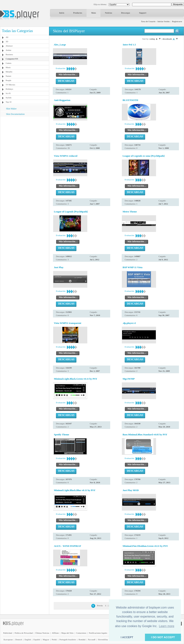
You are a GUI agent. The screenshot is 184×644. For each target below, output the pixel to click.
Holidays (9, 89)
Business (9, 54)
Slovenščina (103, 639)
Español (37, 639)
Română (82, 639)
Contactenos (81, 633)
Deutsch (19, 639)
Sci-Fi (8, 93)
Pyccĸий (92, 639)
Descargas (126, 13)
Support (143, 13)
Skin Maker (11, 109)
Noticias (109, 13)
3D (7, 41)
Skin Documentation (15, 114)
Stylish (9, 98)
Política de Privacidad (24, 633)
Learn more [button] (167, 626)
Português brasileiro (68, 639)
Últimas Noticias (42, 633)
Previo (100, 606)
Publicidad (8, 633)
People (8, 80)
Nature (8, 76)
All (7, 37)
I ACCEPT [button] (127, 637)
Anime (8, 50)
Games (9, 63)
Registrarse (177, 21)
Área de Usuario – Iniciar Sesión (155, 21)
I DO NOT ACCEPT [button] (163, 637)
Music (8, 67)
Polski (54, 639)
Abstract (9, 46)
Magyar (46, 639)
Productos (78, 13)
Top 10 (9, 102)
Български (8, 639)
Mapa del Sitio (67, 633)
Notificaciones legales (98, 633)
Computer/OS (12, 59)
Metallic (9, 72)
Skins (94, 13)
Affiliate (55, 633)
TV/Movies (10, 85)
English (28, 639)
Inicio (62, 13)
